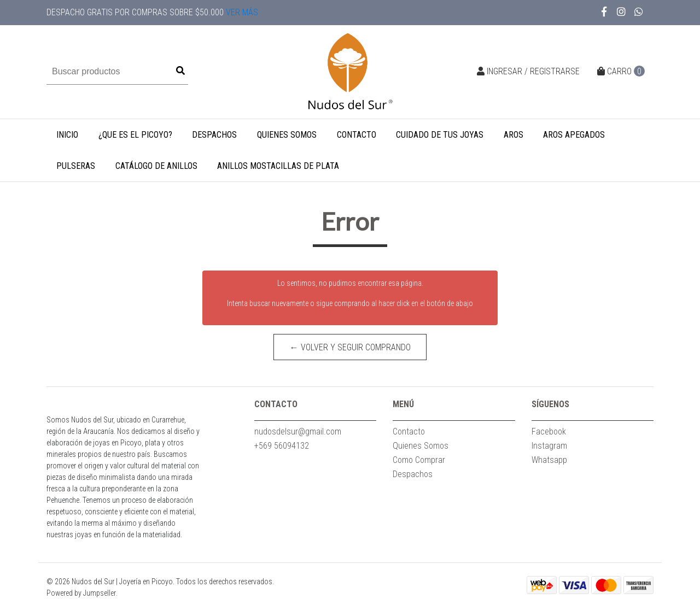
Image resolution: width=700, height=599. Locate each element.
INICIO (67, 135)
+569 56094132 (282, 446)
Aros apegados (574, 135)
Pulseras (76, 166)
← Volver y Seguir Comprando (350, 347)
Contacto (357, 135)
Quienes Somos (287, 135)
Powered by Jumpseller (81, 593)
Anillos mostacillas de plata (278, 166)
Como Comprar (419, 460)
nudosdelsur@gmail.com (298, 431)
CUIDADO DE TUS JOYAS (440, 135)
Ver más (242, 12)
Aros (514, 135)
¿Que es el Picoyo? (135, 135)
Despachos (214, 135)
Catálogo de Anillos (156, 166)
